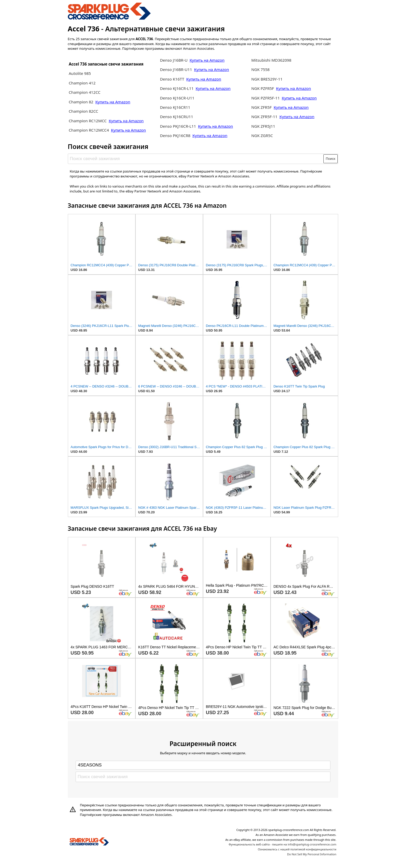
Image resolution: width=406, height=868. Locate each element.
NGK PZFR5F (263, 88)
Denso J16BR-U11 (176, 69)
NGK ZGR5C (262, 135)
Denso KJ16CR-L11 (177, 88)
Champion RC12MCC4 (89, 130)
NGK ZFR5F (262, 107)
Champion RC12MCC (88, 121)
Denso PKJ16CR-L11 (178, 126)
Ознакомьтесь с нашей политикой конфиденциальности (297, 849)
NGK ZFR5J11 (263, 126)
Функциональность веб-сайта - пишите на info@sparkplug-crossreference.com (282, 844)
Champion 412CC (84, 92)
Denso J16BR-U (174, 60)
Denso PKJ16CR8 (175, 135)
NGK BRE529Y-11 (267, 79)
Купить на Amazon (113, 102)
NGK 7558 (261, 69)
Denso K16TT (172, 79)
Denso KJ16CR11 (175, 107)
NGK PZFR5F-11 (266, 98)
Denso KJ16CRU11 (177, 117)
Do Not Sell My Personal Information (312, 854)
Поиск (331, 159)
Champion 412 (82, 83)
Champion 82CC (83, 111)
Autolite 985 (80, 73)
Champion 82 (81, 102)
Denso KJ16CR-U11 (177, 98)
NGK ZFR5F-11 (264, 117)
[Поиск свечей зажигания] (196, 159)
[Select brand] (203, 765)
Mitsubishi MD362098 (271, 60)
